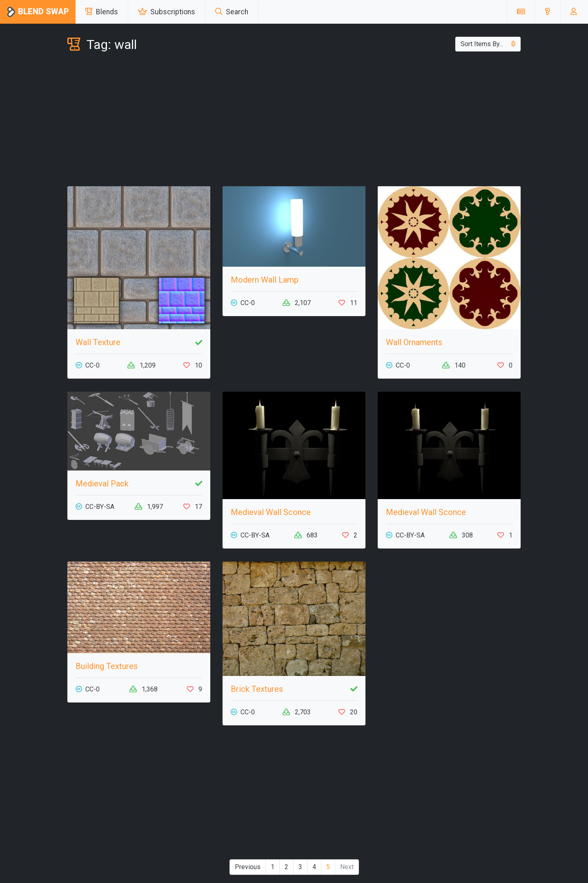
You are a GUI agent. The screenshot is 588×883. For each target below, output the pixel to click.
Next (347, 867)
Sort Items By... (488, 44)
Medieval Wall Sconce (271, 512)
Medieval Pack (102, 484)
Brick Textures (257, 689)
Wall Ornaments (414, 342)
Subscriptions (167, 12)
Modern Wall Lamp (265, 280)
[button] (547, 12)
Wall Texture (98, 342)
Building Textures (107, 666)
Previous (248, 867)
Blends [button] (102, 12)
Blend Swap (38, 12)
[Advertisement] (294, 121)
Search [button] (232, 12)
